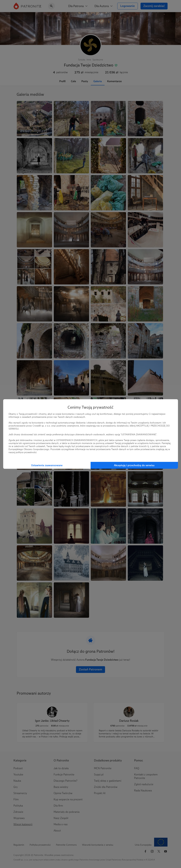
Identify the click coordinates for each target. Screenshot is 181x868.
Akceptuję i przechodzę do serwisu (134, 465)
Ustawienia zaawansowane (47, 465)
